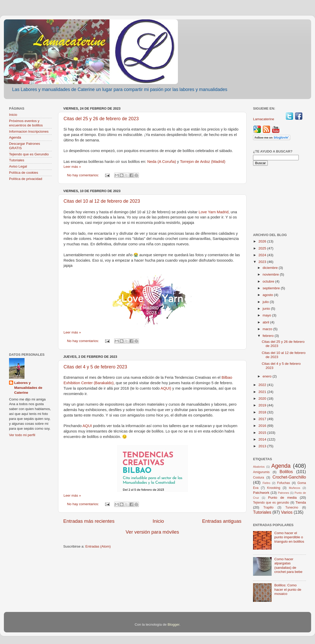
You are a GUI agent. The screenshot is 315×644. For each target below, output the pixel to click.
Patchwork (261, 493)
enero (267, 376)
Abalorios (259, 467)
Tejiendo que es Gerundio (29, 154)
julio (266, 302)
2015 (263, 433)
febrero (269, 336)
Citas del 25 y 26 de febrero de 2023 (101, 119)
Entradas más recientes (89, 521)
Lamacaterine (264, 119)
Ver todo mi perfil (22, 435)
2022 (263, 385)
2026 (263, 241)
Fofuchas (283, 483)
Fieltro (266, 483)
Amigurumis (261, 472)
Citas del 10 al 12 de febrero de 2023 (102, 201)
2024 (263, 255)
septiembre (272, 288)
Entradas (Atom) (98, 546)
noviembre (271, 274)
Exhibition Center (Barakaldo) (89, 383)
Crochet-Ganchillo (289, 477)
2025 (263, 248)
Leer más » (72, 167)
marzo (268, 329)
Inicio (158, 521)
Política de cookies (24, 173)
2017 (263, 419)
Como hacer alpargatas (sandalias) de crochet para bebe (288, 565)
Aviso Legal (18, 166)
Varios (287, 512)
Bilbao (227, 377)
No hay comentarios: (84, 175)
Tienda (301, 502)
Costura (259, 478)
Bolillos (286, 472)
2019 (263, 405)
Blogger (174, 624)
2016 (263, 426)
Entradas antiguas (222, 521)
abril (266, 322)
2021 (263, 392)
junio (267, 309)
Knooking (274, 488)
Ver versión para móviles (152, 532)
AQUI (88, 426)
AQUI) (166, 388)
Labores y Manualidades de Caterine (28, 388)
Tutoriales (17, 160)
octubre (269, 281)
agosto (268, 295)
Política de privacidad (26, 179)
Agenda (15, 137)
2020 (263, 399)
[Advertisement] (30, 267)
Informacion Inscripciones (29, 131)
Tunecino (292, 507)
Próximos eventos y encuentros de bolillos (26, 123)
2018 (263, 412)
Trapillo (268, 507)
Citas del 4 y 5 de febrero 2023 (95, 367)
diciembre (271, 268)
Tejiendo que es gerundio (271, 503)
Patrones (283, 493)
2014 (263, 439)
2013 (263, 446)
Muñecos (295, 488)
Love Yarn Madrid (214, 212)
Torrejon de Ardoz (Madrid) (203, 162)
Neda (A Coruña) (162, 162)
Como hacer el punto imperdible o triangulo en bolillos (289, 537)
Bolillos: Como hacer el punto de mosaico (288, 589)
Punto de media (282, 498)
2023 (263, 262)
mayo (267, 315)
